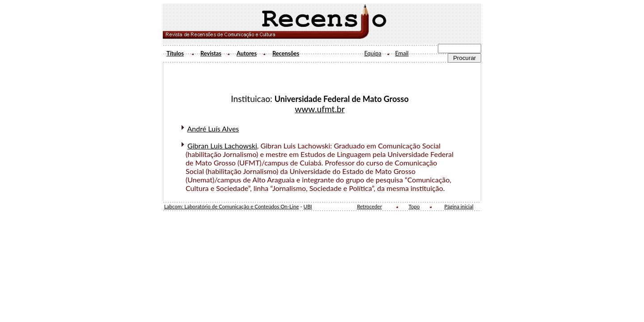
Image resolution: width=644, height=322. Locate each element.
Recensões (286, 53)
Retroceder (369, 206)
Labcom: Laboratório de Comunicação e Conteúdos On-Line (231, 206)
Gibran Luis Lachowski (222, 146)
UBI (307, 206)
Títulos (175, 53)
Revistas (211, 53)
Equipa (373, 53)
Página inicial (459, 206)
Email (402, 53)
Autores (247, 53)
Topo (414, 206)
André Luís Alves (213, 129)
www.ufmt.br (320, 109)
